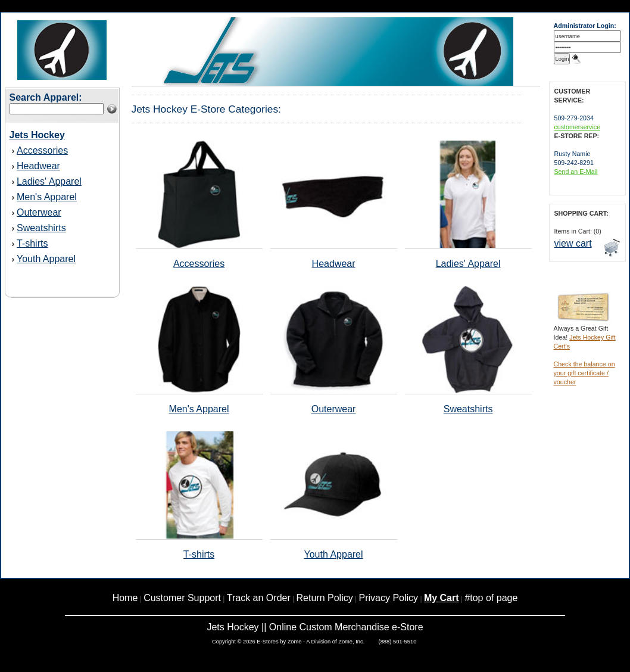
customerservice (578, 127)
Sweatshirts (41, 228)
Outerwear (39, 212)
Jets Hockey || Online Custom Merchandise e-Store (315, 627)
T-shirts (32, 243)
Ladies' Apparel (49, 181)
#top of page (491, 598)
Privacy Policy (389, 598)
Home (125, 598)
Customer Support (182, 598)
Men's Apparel (47, 197)
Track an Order (259, 598)
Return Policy (325, 598)
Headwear (38, 166)
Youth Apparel (46, 259)
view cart (573, 243)
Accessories (42, 150)
